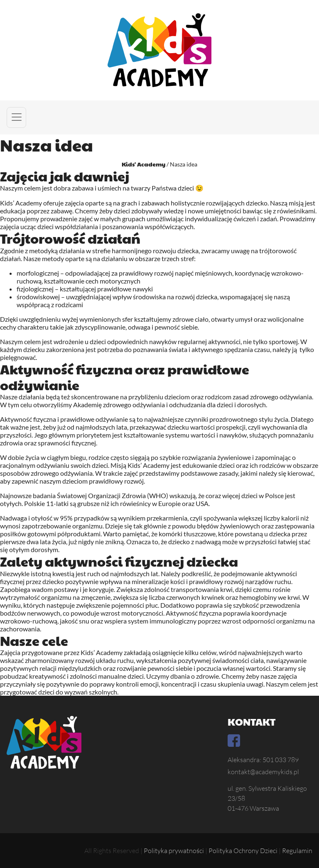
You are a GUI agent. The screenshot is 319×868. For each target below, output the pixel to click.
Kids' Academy (144, 164)
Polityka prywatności (174, 851)
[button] (16, 117)
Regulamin (297, 851)
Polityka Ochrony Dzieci (243, 851)
